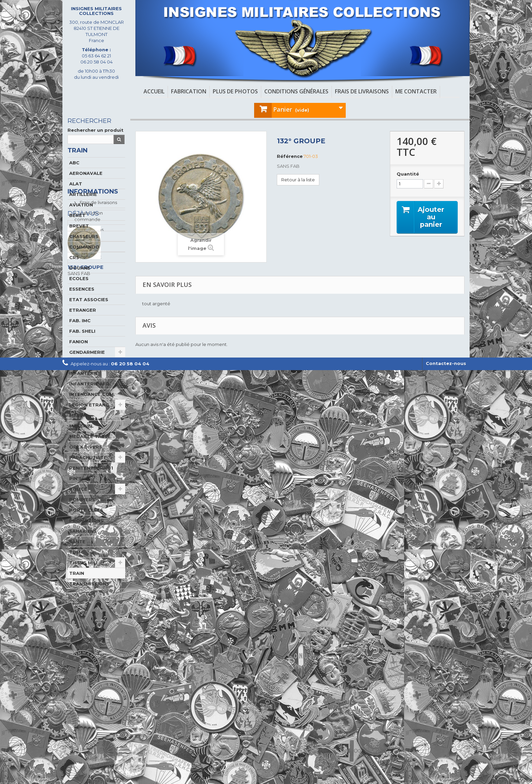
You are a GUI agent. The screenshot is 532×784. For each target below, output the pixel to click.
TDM (75, 562)
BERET (77, 225)
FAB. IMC (80, 331)
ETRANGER (83, 320)
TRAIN (77, 583)
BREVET (79, 236)
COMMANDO (84, 257)
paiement (90, 675)
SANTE (77, 552)
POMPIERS (82, 510)
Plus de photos (235, 91)
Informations (93, 613)
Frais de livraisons (362, 91)
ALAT (76, 194)
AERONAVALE (86, 183)
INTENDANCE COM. (92, 404)
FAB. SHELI (82, 341)
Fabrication (189, 91)
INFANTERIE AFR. (90, 394)
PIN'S (75, 489)
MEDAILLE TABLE (90, 446)
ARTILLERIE (83, 204)
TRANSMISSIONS (89, 594)
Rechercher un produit (96, 130)
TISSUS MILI (83, 573)
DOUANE (80, 278)
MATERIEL (81, 436)
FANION (79, 352)
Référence (290, 156)
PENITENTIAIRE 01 (91, 478)
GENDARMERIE (87, 362)
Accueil (154, 91)
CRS (74, 268)
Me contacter (416, 91)
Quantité (408, 174)
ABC (74, 173)
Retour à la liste (298, 180)
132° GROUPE (85, 747)
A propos (89, 664)
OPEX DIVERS (86, 457)
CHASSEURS (84, 247)
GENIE (77, 373)
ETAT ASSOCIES (89, 310)
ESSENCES (82, 299)
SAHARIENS (83, 541)
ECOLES (79, 289)
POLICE (78, 499)
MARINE (79, 425)
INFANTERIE (84, 383)
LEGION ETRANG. (90, 415)
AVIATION (81, 215)
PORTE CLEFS (86, 520)
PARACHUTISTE (88, 468)
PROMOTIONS (86, 531)
